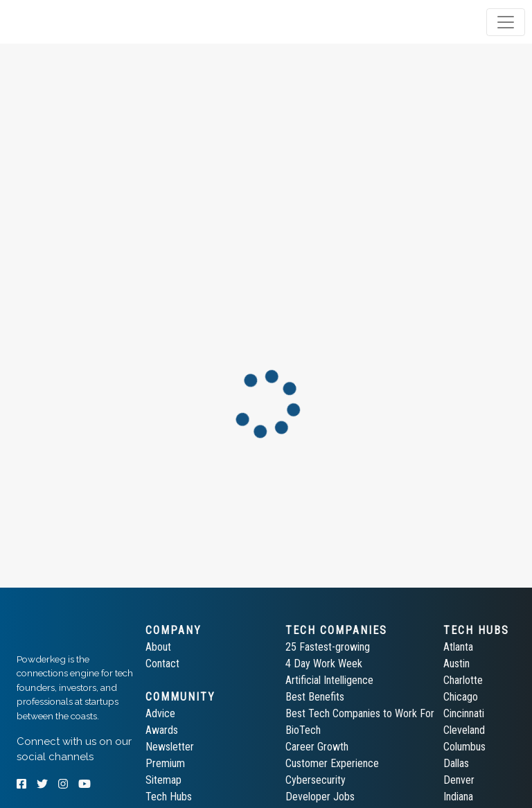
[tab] (64, 22)
